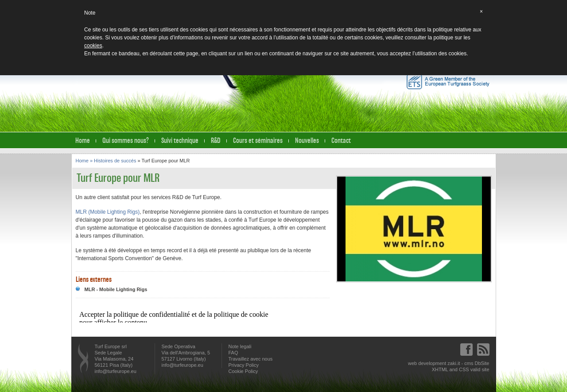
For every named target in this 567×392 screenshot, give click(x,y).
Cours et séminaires (258, 140)
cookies (93, 46)
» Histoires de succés (114, 161)
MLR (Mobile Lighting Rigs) (108, 212)
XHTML (440, 369)
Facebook (466, 350)
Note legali (240, 346)
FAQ (233, 353)
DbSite (482, 363)
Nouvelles (307, 140)
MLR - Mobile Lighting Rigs (116, 289)
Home (83, 140)
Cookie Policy (243, 371)
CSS (464, 369)
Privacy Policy (244, 365)
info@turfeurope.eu (116, 371)
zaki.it (454, 363)
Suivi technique (180, 140)
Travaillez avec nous (251, 359)
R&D (216, 140)
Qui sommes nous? (126, 140)
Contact (341, 140)
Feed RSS (483, 350)
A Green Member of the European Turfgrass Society (448, 82)
